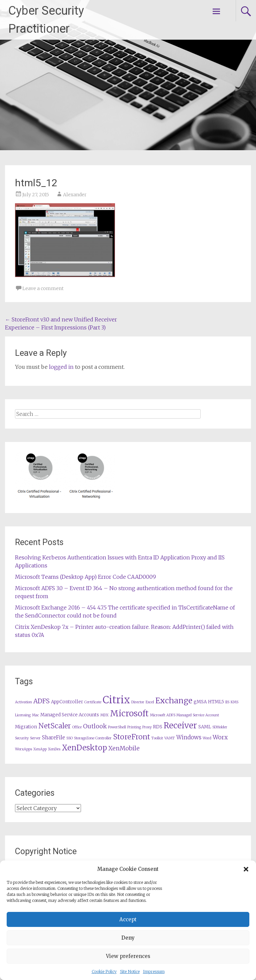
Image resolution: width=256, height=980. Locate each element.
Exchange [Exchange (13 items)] (174, 700)
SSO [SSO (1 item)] (69, 738)
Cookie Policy (104, 971)
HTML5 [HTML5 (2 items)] (216, 702)
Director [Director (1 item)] (138, 702)
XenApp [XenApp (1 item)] (40, 749)
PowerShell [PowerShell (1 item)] (117, 727)
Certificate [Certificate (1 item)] (93, 702)
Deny (128, 938)
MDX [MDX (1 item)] (104, 715)
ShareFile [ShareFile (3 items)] (53, 738)
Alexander (75, 195)
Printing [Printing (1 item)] (134, 727)
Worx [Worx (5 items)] (220, 737)
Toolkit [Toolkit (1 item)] (157, 738)
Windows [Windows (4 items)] (189, 738)
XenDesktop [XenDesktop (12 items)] (84, 748)
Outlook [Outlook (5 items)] (95, 726)
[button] (246, 869)
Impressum (154, 971)
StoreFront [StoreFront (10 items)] (131, 737)
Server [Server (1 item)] (35, 738)
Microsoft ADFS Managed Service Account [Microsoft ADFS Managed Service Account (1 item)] (184, 715)
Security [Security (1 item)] (22, 738)
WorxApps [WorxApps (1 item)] (23, 749)
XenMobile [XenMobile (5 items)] (124, 748)
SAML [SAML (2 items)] (205, 727)
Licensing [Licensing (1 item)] (23, 715)
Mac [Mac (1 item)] (35, 715)
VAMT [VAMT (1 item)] (170, 738)
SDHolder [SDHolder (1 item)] (220, 727)
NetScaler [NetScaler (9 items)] (55, 726)
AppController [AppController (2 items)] (67, 702)
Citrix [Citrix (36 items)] (116, 700)
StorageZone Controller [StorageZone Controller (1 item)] (93, 738)
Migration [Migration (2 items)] (26, 727)
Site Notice (130, 971)
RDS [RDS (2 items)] (158, 727)
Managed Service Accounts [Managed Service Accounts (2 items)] (70, 715)
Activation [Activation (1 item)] (23, 702)
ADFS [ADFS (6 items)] (41, 701)
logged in (61, 367)
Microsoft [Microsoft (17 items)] (129, 713)
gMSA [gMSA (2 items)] (200, 702)
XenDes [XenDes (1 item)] (54, 749)
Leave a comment (43, 288)
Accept (128, 919)
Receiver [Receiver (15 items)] (180, 725)
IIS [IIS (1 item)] (227, 702)
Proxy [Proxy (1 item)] (147, 727)
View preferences (128, 956)
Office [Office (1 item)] (77, 727)
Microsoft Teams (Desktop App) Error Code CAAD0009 (85, 577)
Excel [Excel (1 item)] (150, 702)
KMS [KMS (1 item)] (234, 702)
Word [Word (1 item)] (207, 738)
